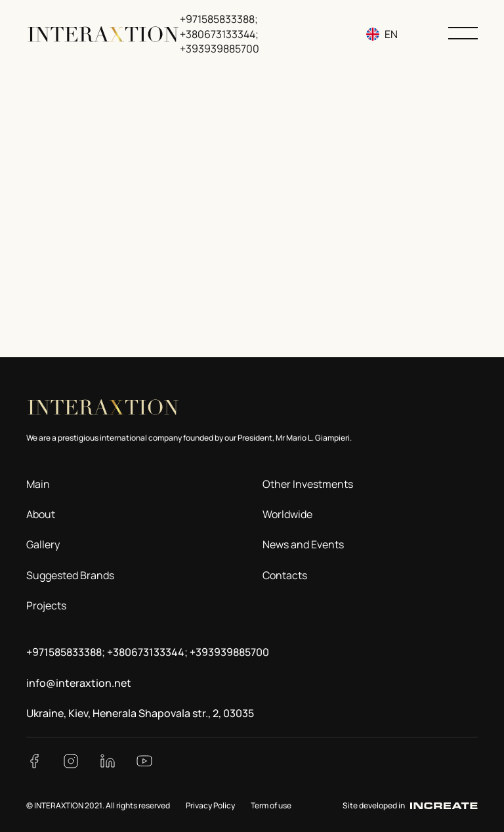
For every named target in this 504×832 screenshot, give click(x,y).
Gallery (43, 544)
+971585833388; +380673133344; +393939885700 (220, 34)
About (41, 514)
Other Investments (308, 484)
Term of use (271, 805)
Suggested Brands (70, 575)
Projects (46, 605)
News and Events (303, 544)
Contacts (285, 575)
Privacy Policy (210, 805)
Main (38, 484)
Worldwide (287, 514)
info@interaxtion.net (79, 683)
